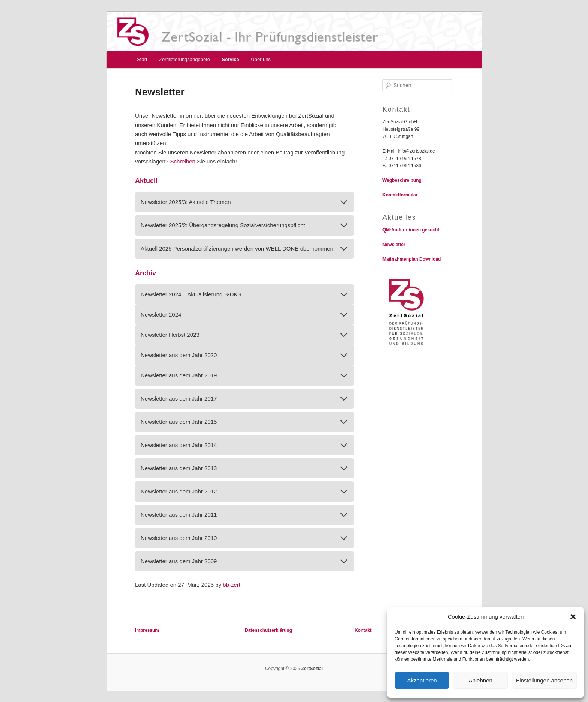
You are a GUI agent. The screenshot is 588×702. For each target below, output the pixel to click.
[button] (573, 617)
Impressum (147, 630)
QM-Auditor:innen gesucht (411, 230)
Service (231, 59)
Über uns (261, 59)
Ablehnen (480, 680)
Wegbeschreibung (402, 180)
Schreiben (183, 161)
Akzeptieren (422, 680)
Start (142, 59)
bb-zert (232, 585)
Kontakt (363, 630)
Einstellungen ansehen (544, 680)
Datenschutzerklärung (268, 630)
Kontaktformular (400, 195)
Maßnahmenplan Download (412, 259)
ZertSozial (311, 669)
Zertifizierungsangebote (184, 59)
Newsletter (394, 244)
